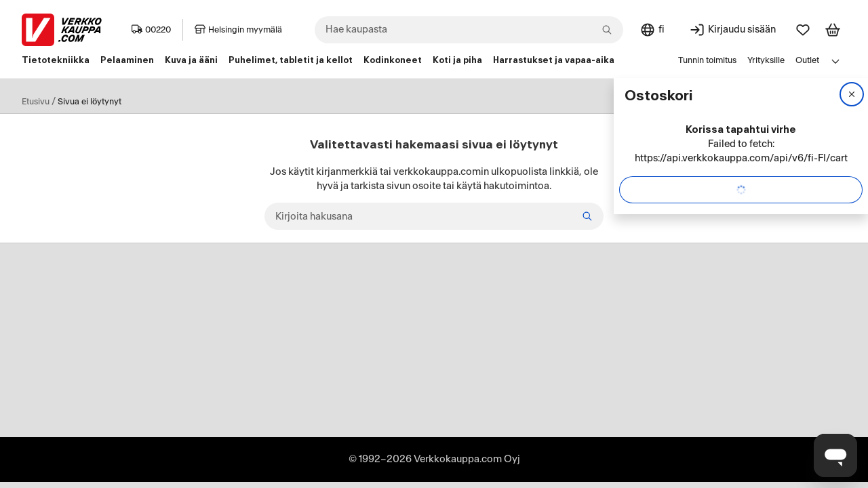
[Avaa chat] (835, 455)
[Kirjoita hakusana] (434, 216)
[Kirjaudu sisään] (732, 30)
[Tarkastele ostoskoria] (833, 30)
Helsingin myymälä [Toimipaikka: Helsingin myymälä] (238, 30)
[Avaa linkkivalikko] (835, 61)
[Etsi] (587, 216)
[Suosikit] (803, 30)
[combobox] (469, 30)
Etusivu (36, 102)
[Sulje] (852, 94)
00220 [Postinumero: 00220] (151, 30)
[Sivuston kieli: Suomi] (652, 30)
